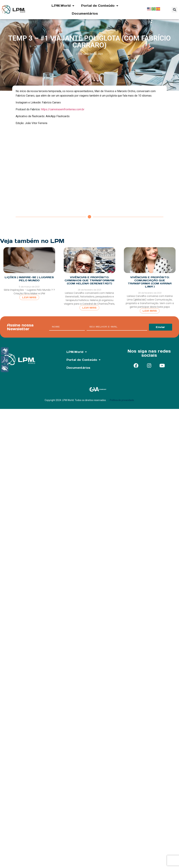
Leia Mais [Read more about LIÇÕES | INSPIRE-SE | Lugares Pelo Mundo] (29, 297)
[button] (174, 10)
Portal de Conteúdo (100, 6)
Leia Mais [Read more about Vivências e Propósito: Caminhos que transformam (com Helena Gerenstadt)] (89, 308)
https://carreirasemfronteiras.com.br (63, 109)
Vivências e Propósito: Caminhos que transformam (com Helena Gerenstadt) (89, 280)
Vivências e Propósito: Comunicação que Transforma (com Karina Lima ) (150, 282)
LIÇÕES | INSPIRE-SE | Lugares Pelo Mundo (29, 279)
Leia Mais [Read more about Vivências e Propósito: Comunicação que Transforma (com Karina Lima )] (150, 311)
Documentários (85, 13)
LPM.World (63, 6)
